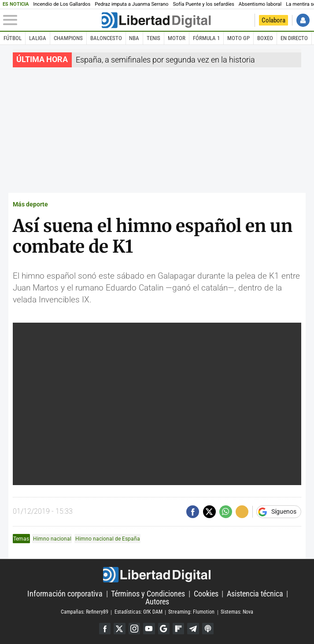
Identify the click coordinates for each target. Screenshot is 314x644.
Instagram (134, 629)
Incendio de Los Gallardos (62, 4)
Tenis (153, 38)
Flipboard (178, 629)
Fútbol (13, 38)
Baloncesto (106, 38)
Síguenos (284, 512)
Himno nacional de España (108, 539)
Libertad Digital (157, 575)
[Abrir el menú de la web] (52, 20)
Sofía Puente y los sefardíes (203, 4)
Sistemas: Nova (237, 612)
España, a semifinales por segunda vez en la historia (165, 60)
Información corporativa (65, 594)
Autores (157, 601)
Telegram (193, 629)
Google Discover (164, 629)
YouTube (149, 629)
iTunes (208, 629)
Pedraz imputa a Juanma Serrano (131, 4)
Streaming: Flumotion (191, 612)
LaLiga (38, 38)
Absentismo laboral (260, 4)
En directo (294, 38)
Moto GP (238, 38)
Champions (68, 38)
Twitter (119, 629)
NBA (134, 38)
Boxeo (265, 38)
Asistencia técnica (255, 594)
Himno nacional (52, 539)
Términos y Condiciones (148, 594)
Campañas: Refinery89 (85, 612)
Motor (177, 38)
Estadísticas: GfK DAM (139, 612)
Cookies (206, 594)
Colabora (273, 20)
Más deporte (30, 204)
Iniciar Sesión (303, 20)
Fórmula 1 (206, 38)
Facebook (105, 629)
